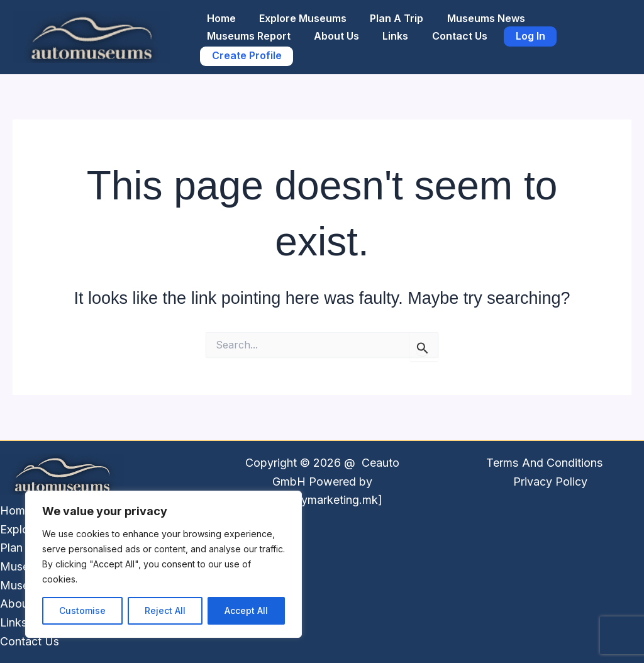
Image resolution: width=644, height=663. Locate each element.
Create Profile (245, 59)
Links (387, 33)
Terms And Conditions (545, 463)
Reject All (165, 610)
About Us (331, 33)
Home (219, 11)
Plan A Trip (388, 11)
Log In (515, 33)
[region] (164, 564)
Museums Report (247, 33)
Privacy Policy (550, 482)
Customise (82, 610)
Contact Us (448, 33)
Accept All (246, 610)
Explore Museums (298, 11)
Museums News (474, 11)
